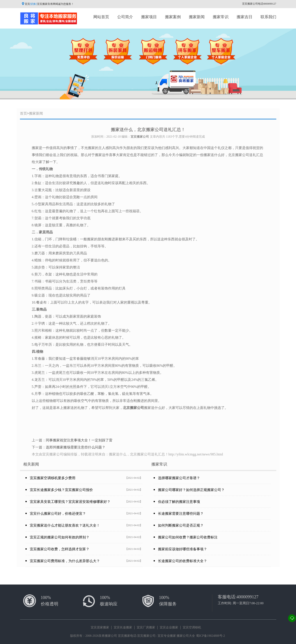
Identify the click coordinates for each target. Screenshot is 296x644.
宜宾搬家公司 (140, 137)
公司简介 (125, 17)
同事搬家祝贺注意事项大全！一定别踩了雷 (79, 440)
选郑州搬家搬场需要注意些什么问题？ (76, 447)
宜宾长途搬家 (123, 627)
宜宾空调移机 (192, 627)
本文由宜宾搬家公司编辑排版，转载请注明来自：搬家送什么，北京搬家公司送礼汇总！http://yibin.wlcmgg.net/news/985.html (127, 454)
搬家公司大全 (186, 636)
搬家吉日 (245, 17)
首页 (23, 113)
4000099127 (248, 597)
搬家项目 (149, 17)
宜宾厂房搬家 (146, 627)
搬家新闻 (197, 17)
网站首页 (101, 17)
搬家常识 (221, 17)
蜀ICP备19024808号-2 (210, 636)
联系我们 (268, 17)
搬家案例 (173, 17)
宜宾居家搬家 (100, 627)
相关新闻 (31, 464)
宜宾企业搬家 (169, 627)
